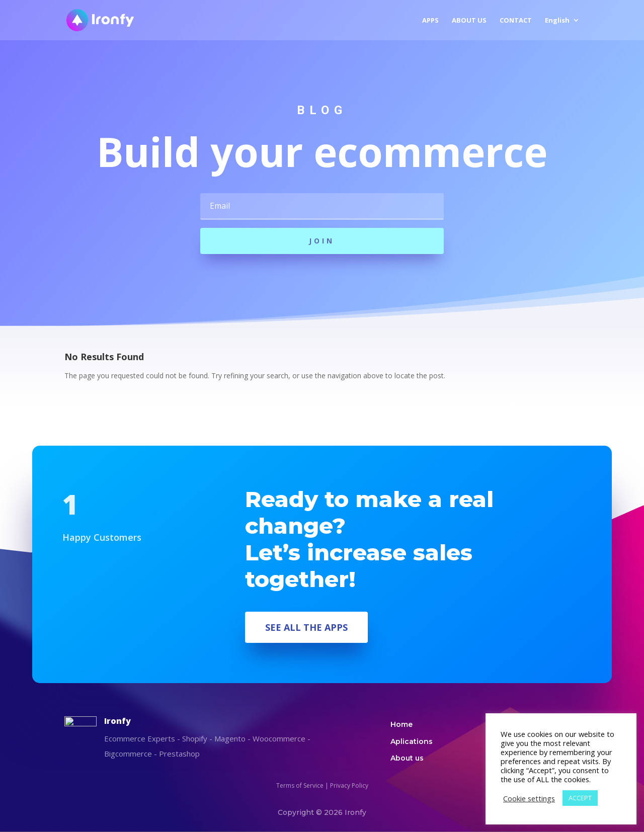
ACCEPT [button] (580, 798)
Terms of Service (300, 785)
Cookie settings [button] (529, 798)
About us (407, 758)
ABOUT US (469, 21)
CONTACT (516, 21)
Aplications (412, 741)
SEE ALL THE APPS (306, 627)
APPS (430, 21)
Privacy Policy (349, 785)
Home (401, 724)
